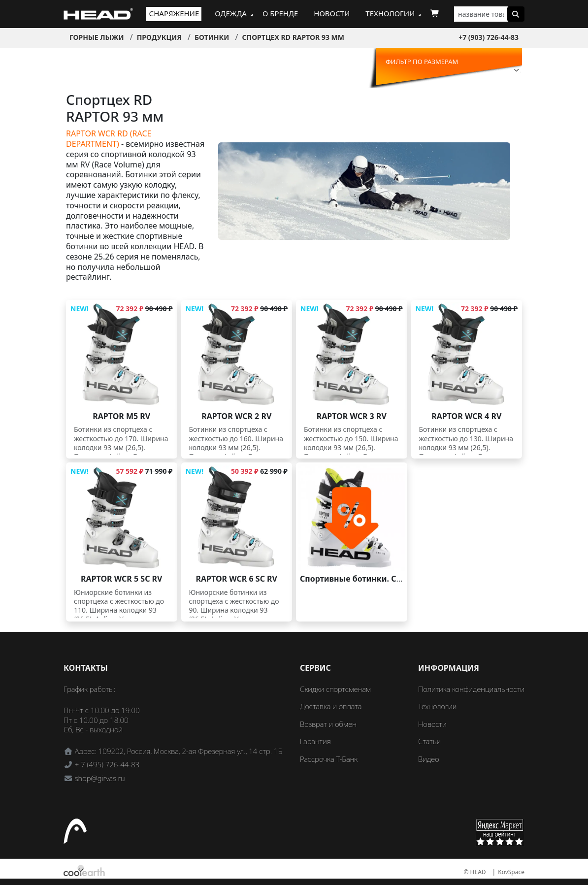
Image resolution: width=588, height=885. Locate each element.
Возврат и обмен (328, 724)
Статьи (429, 741)
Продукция (159, 37)
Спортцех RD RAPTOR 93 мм (293, 37)
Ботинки (212, 37)
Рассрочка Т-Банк (329, 759)
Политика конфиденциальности (471, 689)
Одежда (231, 13)
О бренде (280, 13)
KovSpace (511, 872)
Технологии (390, 13)
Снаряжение (174, 13)
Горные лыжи (97, 37)
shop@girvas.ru (100, 778)
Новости (332, 13)
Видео (429, 759)
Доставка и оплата (331, 706)
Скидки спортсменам (336, 689)
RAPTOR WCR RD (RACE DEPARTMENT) (109, 139)
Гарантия (315, 741)
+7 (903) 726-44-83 (489, 37)
